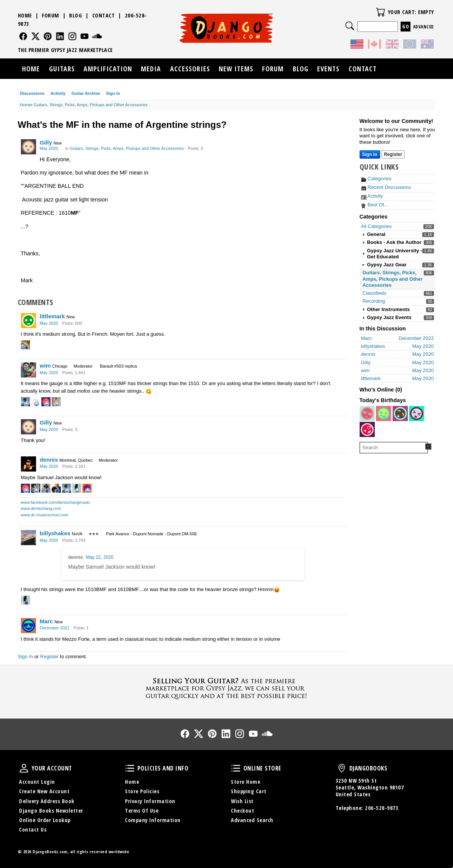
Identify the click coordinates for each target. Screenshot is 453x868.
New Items (236, 69)
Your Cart (380, 12)
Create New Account (44, 791)
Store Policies (142, 791)
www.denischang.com (41, 508)
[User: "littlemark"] (28, 321)
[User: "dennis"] (28, 464)
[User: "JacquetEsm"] (367, 414)
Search (350, 26)
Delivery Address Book (47, 801)
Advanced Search (252, 820)
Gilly (46, 142)
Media (151, 69)
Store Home (245, 782)
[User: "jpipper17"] (367, 429)
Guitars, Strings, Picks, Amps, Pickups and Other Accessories (393, 279)
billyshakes (55, 533)
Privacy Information (150, 801)
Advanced (424, 27)
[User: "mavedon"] (400, 414)
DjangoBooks (342, 768)
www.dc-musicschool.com (45, 515)
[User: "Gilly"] (28, 147)
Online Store (236, 768)
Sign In (113, 93)
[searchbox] (394, 448)
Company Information (153, 820)
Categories (376, 178)
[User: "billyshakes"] (28, 538)
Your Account (24, 768)
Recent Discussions (386, 187)
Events (328, 69)
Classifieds (375, 293)
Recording (374, 301)
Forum (51, 15)
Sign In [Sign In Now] (370, 154)
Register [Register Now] (393, 154)
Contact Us (33, 829)
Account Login (37, 782)
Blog (76, 15)
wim (45, 366)
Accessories (190, 69)
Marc (47, 621)
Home (25, 15)
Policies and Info (130, 768)
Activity (58, 93)
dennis (49, 460)
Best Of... (375, 205)
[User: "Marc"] (28, 626)
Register (49, 657)
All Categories (376, 226)
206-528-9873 (382, 808)
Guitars (62, 69)
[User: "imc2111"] (417, 414)
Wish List (242, 801)
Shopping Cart (249, 791)
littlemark (53, 316)
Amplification (108, 69)
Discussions (32, 93)
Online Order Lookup (45, 820)
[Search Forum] (428, 447)
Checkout (242, 811)
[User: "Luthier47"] (384, 414)
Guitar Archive (86, 93)
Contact (104, 15)
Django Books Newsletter (51, 811)
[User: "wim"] (28, 370)
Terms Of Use (142, 811)
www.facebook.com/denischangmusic (56, 502)
